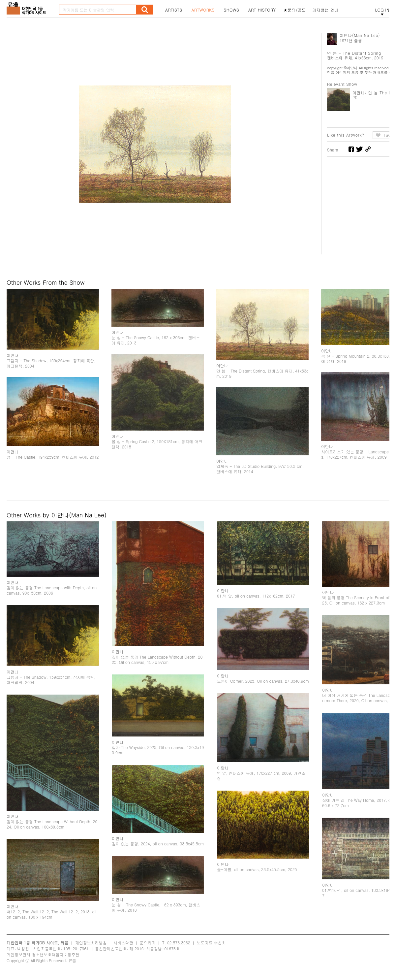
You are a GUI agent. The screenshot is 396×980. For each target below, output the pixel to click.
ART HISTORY (262, 10)
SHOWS (231, 10)
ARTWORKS (203, 10)
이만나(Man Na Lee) (360, 35)
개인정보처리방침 (91, 943)
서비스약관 (123, 943)
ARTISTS (174, 10)
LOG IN (382, 10)
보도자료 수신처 (211, 943)
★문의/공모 (295, 10)
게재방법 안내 (326, 10)
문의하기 (148, 943)
